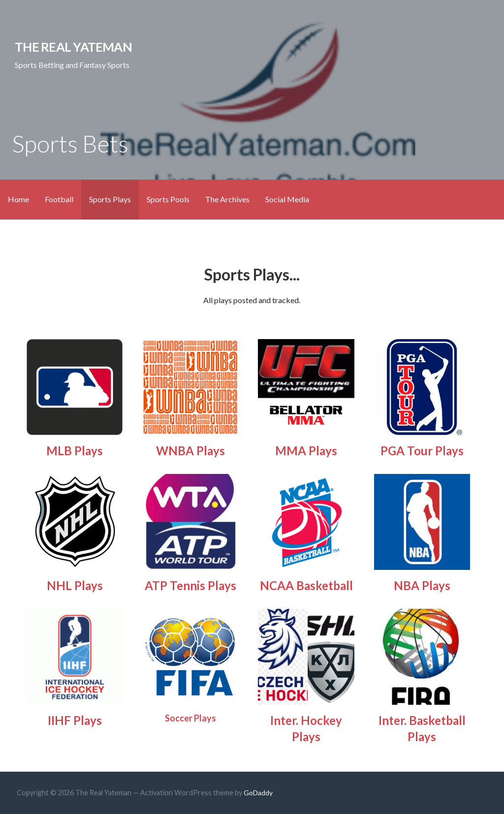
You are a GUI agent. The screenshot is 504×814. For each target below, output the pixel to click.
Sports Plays (110, 199)
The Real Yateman (73, 47)
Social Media (287, 199)
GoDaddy (258, 793)
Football (59, 199)
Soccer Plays (190, 718)
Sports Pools (168, 199)
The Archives (227, 199)
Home (18, 199)
